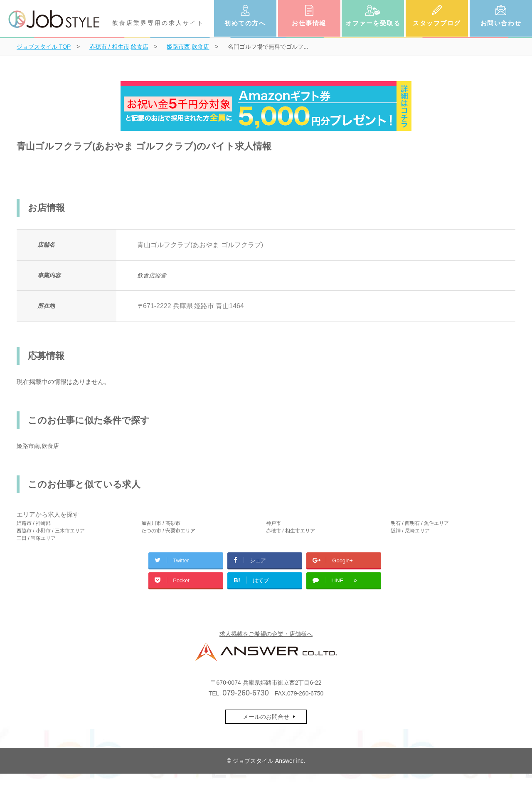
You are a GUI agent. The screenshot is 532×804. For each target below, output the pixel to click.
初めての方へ (245, 23)
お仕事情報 (309, 23)
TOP (44, 47)
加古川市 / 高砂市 (161, 523)
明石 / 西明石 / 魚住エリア (420, 523)
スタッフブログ (437, 23)
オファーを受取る (373, 23)
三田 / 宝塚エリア (36, 538)
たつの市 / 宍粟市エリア (168, 531)
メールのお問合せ (266, 717)
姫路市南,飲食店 (38, 446)
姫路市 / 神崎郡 (34, 523)
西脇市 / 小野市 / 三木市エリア (51, 531)
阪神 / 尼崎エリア (410, 531)
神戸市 (273, 523)
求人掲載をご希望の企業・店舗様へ (266, 634)
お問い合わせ (501, 23)
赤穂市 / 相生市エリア (291, 531)
